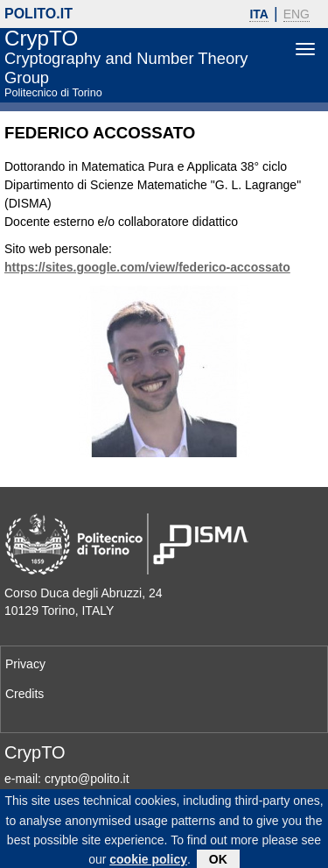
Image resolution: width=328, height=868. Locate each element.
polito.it (38, 14)
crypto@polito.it (87, 779)
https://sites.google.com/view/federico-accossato (147, 267)
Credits (24, 694)
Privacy (25, 664)
